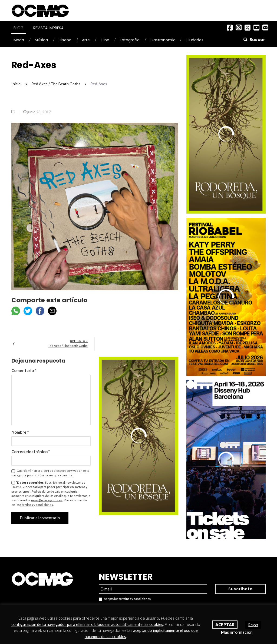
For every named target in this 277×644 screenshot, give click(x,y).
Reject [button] (253, 625)
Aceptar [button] (225, 625)
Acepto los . (125, 599)
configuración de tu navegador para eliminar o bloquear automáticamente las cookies (87, 624)
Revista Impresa (48, 28)
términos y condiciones (37, 505)
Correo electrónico (31, 452)
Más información (237, 632)
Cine (105, 40)
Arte (86, 40)
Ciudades (194, 40)
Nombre (20, 432)
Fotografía (130, 40)
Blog (19, 28)
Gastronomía (163, 40)
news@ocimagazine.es (47, 500)
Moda (19, 40)
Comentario (24, 370)
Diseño (65, 40)
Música (41, 40)
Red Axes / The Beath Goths (68, 346)
